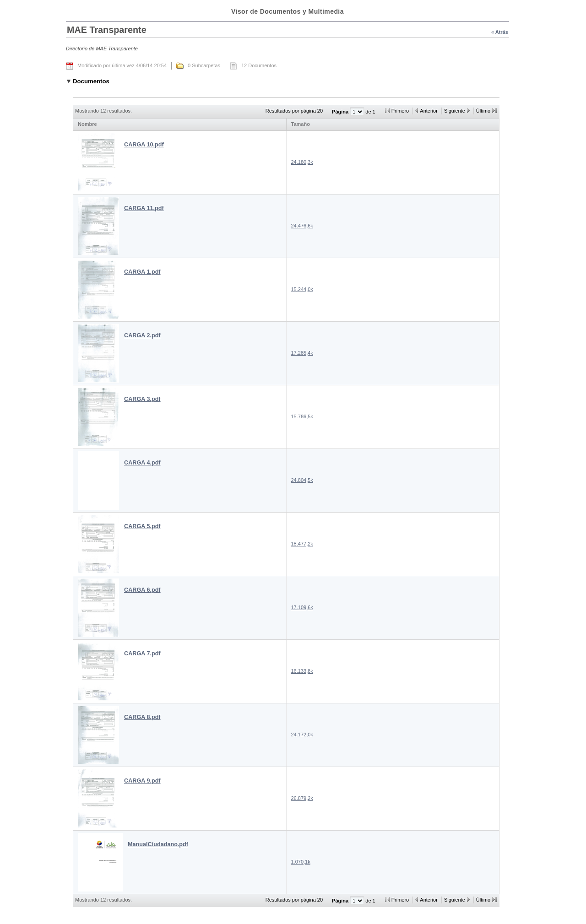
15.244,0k (302, 289)
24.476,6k (302, 226)
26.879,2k (302, 798)
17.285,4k (302, 353)
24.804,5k (302, 480)
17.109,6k (302, 607)
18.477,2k (302, 544)
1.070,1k (301, 862)
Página (341, 112)
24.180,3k (302, 162)
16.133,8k (302, 671)
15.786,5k (302, 416)
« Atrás (500, 32)
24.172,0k (302, 735)
